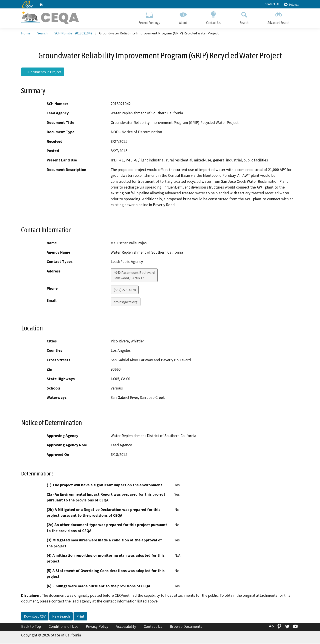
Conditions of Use (63, 627)
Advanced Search (278, 17)
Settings (291, 4)
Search (244, 17)
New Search (61, 617)
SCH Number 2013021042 (73, 34)
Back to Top (31, 627)
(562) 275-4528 (125, 290)
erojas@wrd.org (126, 302)
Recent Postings (149, 17)
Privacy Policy (97, 627)
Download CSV (35, 617)
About (183, 17)
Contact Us (272, 4)
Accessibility (126, 627)
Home (26, 34)
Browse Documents (186, 627)
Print (80, 617)
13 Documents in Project (43, 72)
